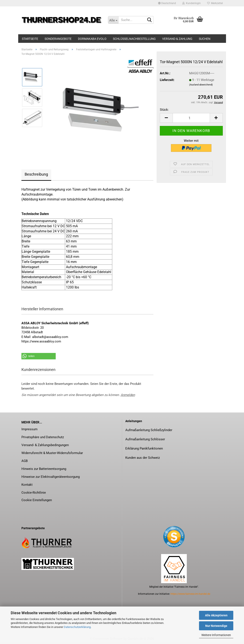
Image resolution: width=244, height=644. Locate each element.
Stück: (164, 110)
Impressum (29, 429)
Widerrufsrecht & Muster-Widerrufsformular (52, 453)
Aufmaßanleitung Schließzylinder (149, 430)
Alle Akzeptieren (216, 615)
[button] (167, 3)
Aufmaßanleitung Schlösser (145, 439)
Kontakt (27, 485)
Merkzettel (215, 3)
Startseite (30, 39)
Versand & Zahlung (177, 39)
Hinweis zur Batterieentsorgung (44, 469)
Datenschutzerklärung (77, 627)
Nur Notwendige (216, 626)
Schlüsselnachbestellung (134, 39)
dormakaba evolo (92, 39)
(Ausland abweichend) (201, 85)
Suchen (205, 39)
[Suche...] (113, 20)
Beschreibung (36, 174)
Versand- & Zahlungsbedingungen (45, 445)
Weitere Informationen (216, 635)
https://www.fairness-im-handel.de (190, 594)
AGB (25, 461)
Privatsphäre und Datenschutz (43, 437)
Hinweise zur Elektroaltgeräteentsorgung (51, 477)
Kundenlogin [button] (192, 3)
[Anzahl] (191, 118)
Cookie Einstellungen (37, 500)
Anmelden (128, 395)
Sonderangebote (58, 39)
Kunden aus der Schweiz (143, 458)
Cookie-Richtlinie (34, 493)
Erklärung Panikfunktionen (144, 448)
